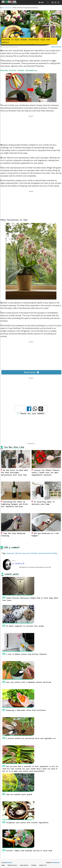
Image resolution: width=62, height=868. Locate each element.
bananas (10, 553)
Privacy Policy (12, 865)
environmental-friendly (47, 553)
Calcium (18, 553)
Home (2, 8)
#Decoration (56, 47)
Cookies (34, 865)
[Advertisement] (31, 130)
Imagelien (9, 863)
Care (24, 553)
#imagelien (56, 863)
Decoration (8, 8)
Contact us (43, 865)
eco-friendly (32, 553)
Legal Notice (24, 865)
